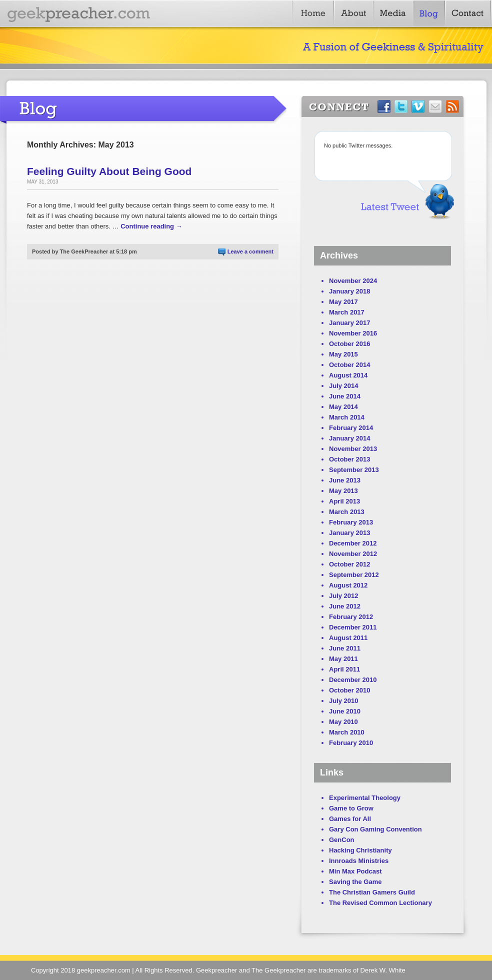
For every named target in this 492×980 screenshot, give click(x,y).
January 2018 (349, 291)
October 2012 (349, 564)
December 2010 (353, 680)
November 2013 (353, 449)
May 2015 (343, 354)
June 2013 (345, 480)
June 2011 (345, 648)
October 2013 (349, 459)
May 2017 (343, 302)
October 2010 (349, 690)
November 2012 (353, 554)
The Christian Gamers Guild (372, 892)
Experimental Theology (365, 798)
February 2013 (351, 522)
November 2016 (353, 333)
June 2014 (345, 396)
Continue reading (151, 226)
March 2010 (347, 732)
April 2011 (344, 669)
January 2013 (349, 533)
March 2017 (347, 312)
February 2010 (351, 743)
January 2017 (349, 323)
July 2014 (344, 386)
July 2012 (344, 596)
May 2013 (343, 491)
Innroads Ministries (359, 861)
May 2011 (343, 659)
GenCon (342, 840)
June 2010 (345, 711)
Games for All (350, 819)
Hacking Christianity (360, 850)
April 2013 (344, 501)
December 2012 (353, 543)
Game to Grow (351, 808)
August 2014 (348, 375)
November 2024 (353, 281)
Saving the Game (355, 882)
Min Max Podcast (355, 871)
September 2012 (354, 575)
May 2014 (343, 407)
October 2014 (349, 365)
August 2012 (348, 585)
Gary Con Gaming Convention (375, 829)
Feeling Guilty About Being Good (109, 171)
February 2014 (351, 428)
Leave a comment (250, 251)
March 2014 (347, 417)
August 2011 (348, 638)
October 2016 (349, 344)
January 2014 (349, 438)
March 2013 (347, 512)
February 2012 (351, 617)
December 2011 (353, 627)
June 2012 (345, 606)
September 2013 (354, 470)
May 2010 (343, 722)
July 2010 (344, 701)
